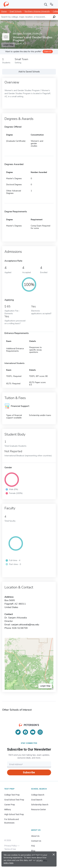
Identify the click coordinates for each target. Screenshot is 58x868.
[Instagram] (40, 732)
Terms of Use (10, 849)
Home (4, 11)
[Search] (46, 4)
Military (8, 809)
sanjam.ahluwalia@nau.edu (25, 625)
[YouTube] (33, 732)
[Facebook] (25, 732)
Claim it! (47, 52)
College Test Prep (12, 795)
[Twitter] (18, 732)
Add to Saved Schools (29, 72)
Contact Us (36, 841)
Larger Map (45, 686)
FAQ (33, 846)
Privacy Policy (11, 846)
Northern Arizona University (37, 11)
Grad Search (37, 800)
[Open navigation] (52, 4)
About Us (35, 836)
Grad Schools (16, 11)
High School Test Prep (14, 814)
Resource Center (39, 809)
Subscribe (29, 772)
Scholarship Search (40, 805)
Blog (33, 851)
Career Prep (10, 805)
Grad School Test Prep (14, 800)
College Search (38, 795)
